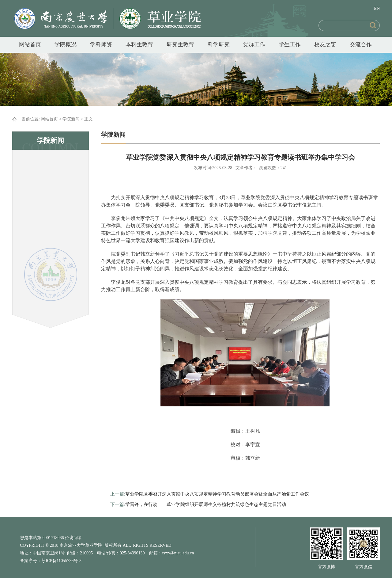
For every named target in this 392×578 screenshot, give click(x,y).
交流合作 (361, 44)
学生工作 (290, 44)
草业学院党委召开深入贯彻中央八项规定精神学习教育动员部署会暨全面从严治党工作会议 (217, 494)
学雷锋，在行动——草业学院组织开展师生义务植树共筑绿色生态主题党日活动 (206, 504)
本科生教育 (139, 44)
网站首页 (30, 44)
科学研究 (219, 44)
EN (377, 8)
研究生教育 (180, 44)
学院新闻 (71, 119)
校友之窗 (325, 44)
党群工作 (254, 44)
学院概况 (66, 44)
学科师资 (101, 44)
